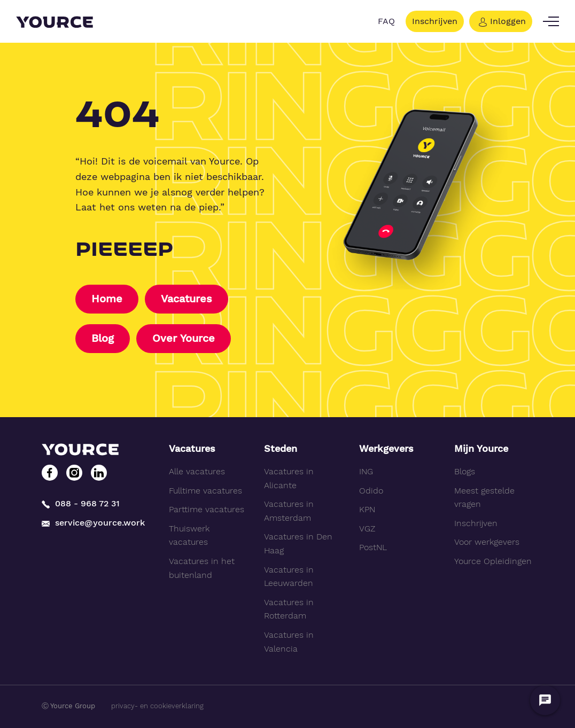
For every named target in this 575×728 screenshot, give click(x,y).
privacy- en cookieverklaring (157, 706)
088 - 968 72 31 (81, 503)
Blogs (465, 471)
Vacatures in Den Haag (298, 544)
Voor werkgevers (487, 542)
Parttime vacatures (207, 509)
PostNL (373, 548)
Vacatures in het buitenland (202, 568)
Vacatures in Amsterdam (289, 511)
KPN (367, 509)
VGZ (367, 529)
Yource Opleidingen (493, 561)
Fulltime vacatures (205, 491)
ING (366, 471)
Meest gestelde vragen (484, 498)
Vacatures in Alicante (289, 478)
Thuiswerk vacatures (189, 535)
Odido (371, 491)
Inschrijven (435, 21)
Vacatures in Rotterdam (289, 609)
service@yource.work (93, 523)
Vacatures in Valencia (289, 642)
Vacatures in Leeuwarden (289, 577)
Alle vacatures (197, 471)
